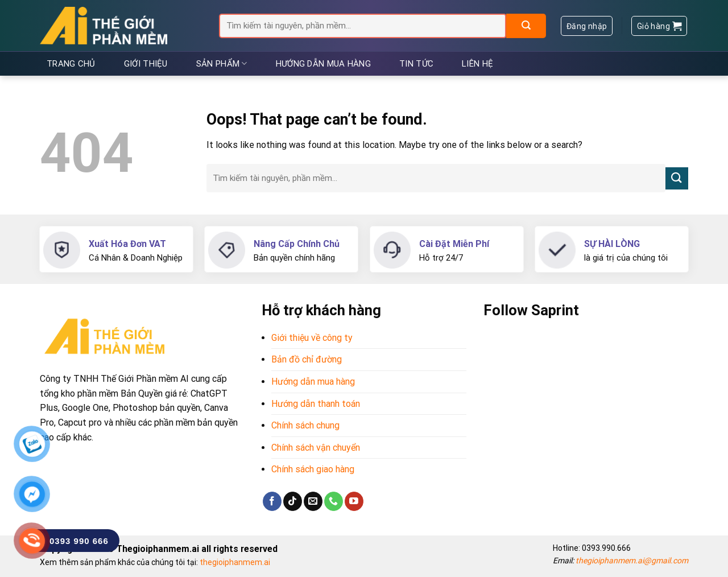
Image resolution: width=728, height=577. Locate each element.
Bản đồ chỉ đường (307, 359)
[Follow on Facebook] (272, 501)
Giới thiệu (146, 64)
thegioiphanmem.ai (235, 562)
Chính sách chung (305, 425)
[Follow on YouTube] (354, 501)
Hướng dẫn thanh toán (316, 404)
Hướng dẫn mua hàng (323, 64)
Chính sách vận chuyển (316, 448)
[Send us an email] (313, 501)
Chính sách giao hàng (313, 469)
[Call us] (334, 501)
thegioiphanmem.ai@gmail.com (632, 560)
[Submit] (526, 26)
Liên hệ (477, 64)
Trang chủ (71, 64)
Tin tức (416, 64)
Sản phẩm (222, 63)
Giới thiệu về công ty (312, 338)
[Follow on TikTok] (293, 501)
